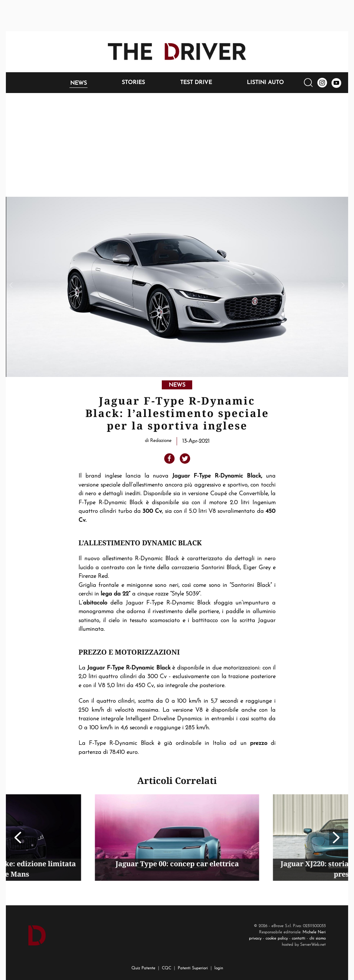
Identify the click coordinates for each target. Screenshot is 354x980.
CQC (166, 968)
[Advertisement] (177, 145)
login (219, 968)
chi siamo (318, 939)
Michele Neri (314, 932)
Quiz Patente (143, 968)
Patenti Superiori (193, 968)
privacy (255, 939)
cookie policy (277, 939)
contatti (299, 939)
